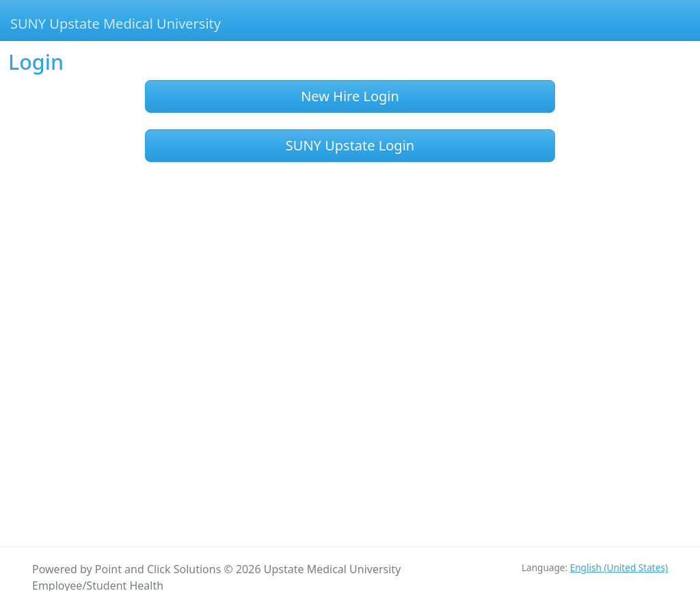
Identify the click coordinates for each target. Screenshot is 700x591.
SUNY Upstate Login (350, 145)
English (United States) (619, 567)
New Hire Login (350, 96)
